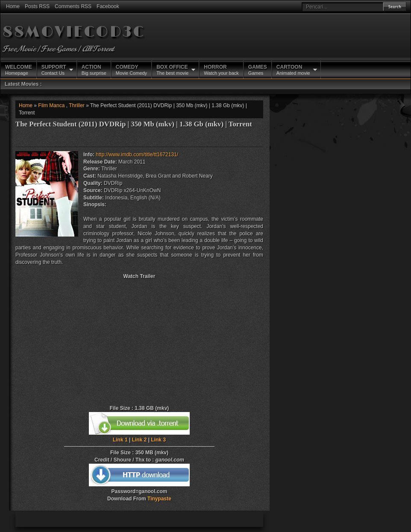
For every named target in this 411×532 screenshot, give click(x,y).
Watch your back (221, 70)
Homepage (19, 70)
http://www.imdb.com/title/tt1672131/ (137, 155)
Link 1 (120, 440)
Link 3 (158, 440)
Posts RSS (37, 6)
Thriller (77, 105)
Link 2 (139, 440)
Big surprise (94, 70)
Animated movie (293, 70)
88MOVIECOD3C (74, 32)
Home (13, 6)
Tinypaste (159, 499)
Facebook (108, 6)
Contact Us (54, 70)
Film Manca (51, 105)
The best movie (172, 70)
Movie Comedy (131, 70)
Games (258, 70)
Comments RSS (73, 6)
